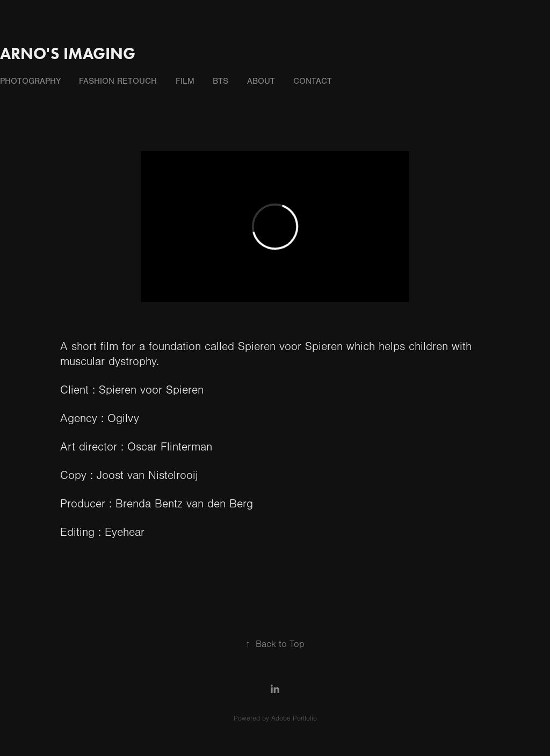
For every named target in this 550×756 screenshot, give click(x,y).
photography (30, 81)
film (185, 81)
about (261, 81)
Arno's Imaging (68, 53)
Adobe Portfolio (294, 718)
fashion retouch (118, 81)
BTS (220, 81)
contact (313, 81)
